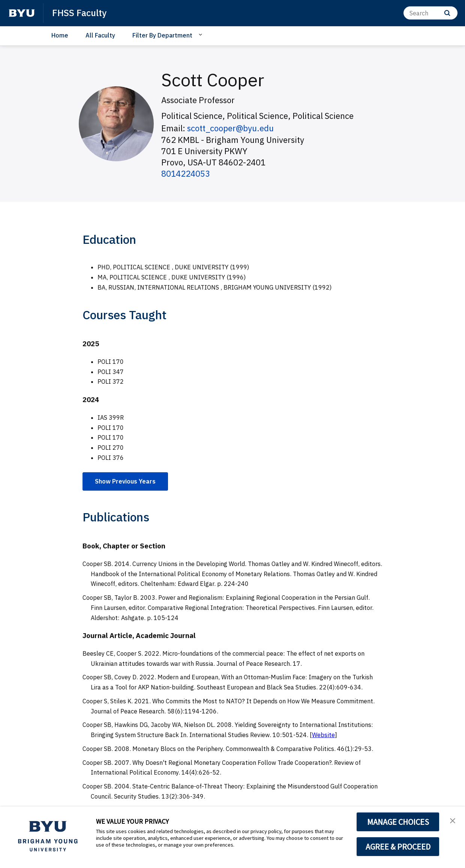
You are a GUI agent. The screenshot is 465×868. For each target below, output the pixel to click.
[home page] (22, 13)
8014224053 (186, 173)
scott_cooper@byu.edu (230, 128)
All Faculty (100, 35)
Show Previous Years (125, 481)
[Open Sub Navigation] (202, 35)
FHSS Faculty (79, 13)
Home (60, 35)
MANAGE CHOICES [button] (398, 822)
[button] (453, 820)
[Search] (430, 13)
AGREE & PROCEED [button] (398, 847)
